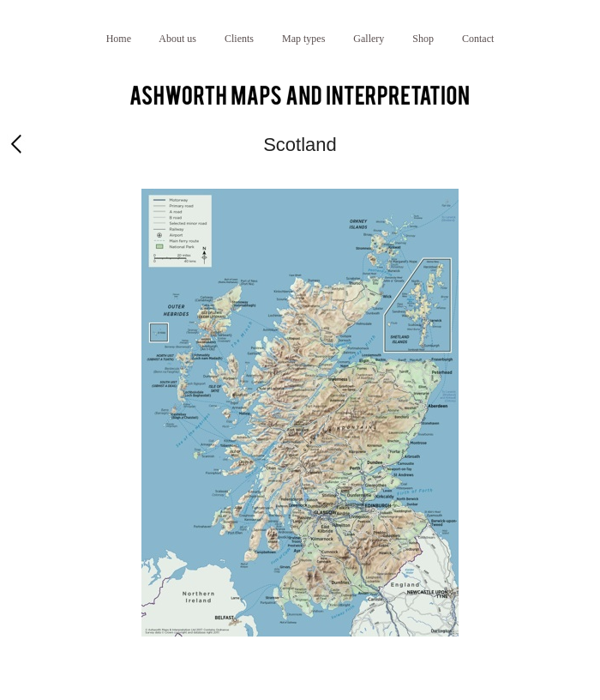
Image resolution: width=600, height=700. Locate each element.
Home (119, 39)
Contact (478, 39)
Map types (303, 39)
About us (177, 39)
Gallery (369, 39)
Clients (239, 39)
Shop (423, 39)
